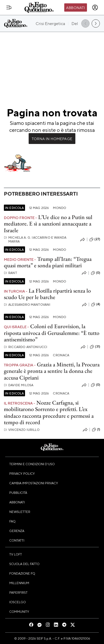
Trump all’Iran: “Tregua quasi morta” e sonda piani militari (48, 262)
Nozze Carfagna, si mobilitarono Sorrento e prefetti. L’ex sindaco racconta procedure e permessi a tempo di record (49, 412)
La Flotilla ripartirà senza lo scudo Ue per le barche (47, 294)
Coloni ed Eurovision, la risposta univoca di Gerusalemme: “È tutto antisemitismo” (52, 333)
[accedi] (95, 7)
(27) (95, 239)
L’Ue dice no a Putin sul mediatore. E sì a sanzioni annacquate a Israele (48, 224)
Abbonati (75, 7)
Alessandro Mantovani (27, 305)
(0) (95, 273)
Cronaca (61, 355)
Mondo (59, 208)
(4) (96, 304)
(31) (95, 347)
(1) (96, 430)
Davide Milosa (19, 385)
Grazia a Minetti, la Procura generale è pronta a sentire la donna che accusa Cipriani (52, 371)
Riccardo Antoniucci (26, 347)
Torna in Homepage (52, 139)
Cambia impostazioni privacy (34, 483)
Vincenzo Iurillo (22, 430)
